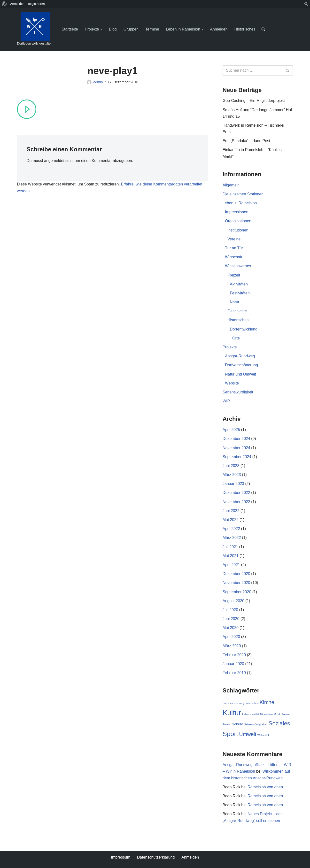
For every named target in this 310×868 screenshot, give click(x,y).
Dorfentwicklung (244, 329)
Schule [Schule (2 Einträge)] (237, 724)
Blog (113, 29)
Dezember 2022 (236, 493)
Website (232, 383)
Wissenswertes (238, 266)
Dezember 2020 (236, 574)
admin (98, 82)
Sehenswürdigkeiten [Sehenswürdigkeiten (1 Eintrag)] (256, 724)
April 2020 (231, 637)
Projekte (230, 347)
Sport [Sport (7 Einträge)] (230, 734)
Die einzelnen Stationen (243, 194)
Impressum (121, 857)
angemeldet (54, 161)
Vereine (234, 239)
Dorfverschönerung (241, 365)
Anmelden (219, 29)
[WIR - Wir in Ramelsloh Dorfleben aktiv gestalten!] (35, 29)
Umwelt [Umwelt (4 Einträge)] (248, 734)
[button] (101, 29)
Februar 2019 (234, 673)
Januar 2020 (233, 664)
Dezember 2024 (236, 439)
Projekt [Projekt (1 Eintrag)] (227, 724)
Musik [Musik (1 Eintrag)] (277, 714)
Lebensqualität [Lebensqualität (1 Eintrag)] (251, 714)
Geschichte (237, 311)
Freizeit (234, 275)
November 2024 (236, 448)
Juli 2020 (230, 610)
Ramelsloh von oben (265, 787)
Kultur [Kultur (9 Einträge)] (232, 713)
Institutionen (238, 230)
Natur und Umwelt (240, 374)
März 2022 (232, 538)
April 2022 (231, 529)
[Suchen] (252, 70)
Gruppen (131, 29)
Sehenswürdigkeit (238, 392)
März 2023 (232, 475)
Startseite (70, 29)
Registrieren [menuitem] (36, 4)
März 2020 (232, 646)
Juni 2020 (231, 619)
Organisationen (238, 221)
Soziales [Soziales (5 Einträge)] (279, 723)
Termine (152, 29)
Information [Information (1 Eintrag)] (252, 703)
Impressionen (237, 212)
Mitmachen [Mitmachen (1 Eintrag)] (266, 714)
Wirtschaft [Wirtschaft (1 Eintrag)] (263, 735)
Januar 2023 (233, 484)
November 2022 (236, 502)
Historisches (245, 29)
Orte (236, 338)
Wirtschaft (234, 257)
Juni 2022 (231, 511)
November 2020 (236, 583)
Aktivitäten (239, 284)
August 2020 (233, 601)
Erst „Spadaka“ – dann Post (246, 141)
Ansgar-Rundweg (240, 356)
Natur (235, 302)
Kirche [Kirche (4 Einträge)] (267, 702)
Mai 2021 (231, 556)
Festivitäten (240, 293)
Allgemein (231, 185)
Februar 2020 (234, 655)
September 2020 (237, 592)
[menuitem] (4, 4)
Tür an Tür (234, 248)
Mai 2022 (231, 520)
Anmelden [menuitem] (17, 4)
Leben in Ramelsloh (240, 203)
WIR (226, 401)
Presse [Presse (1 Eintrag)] (286, 714)
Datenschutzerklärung (156, 857)
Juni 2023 (231, 466)
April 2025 (231, 430)
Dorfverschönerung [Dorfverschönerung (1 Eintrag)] (234, 703)
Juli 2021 (230, 547)
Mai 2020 (231, 628)
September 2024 (237, 457)
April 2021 (231, 565)
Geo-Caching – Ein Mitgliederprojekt (254, 101)
